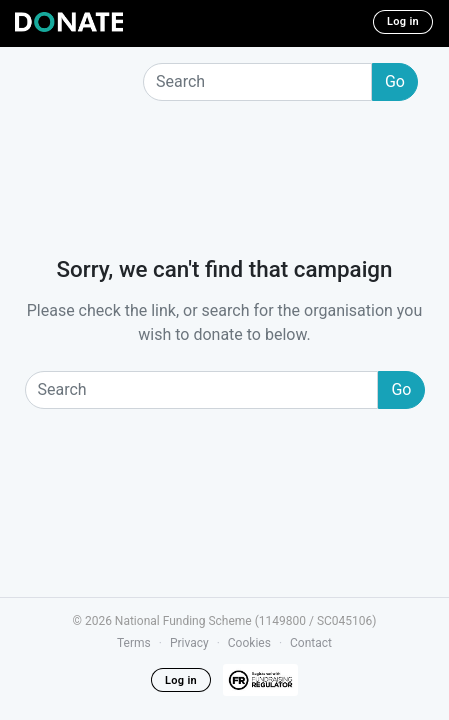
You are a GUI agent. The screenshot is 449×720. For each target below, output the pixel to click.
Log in (403, 21)
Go (395, 81)
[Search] (257, 82)
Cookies (249, 643)
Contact (311, 643)
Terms (134, 643)
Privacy (189, 643)
